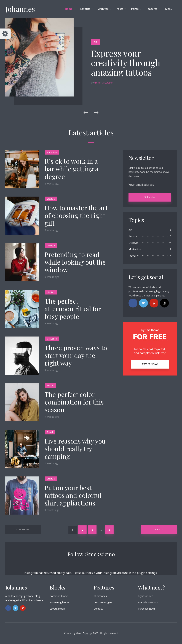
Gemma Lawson (104, 83)
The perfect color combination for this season (74, 402)
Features (152, 9)
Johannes (20, 9)
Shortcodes (100, 596)
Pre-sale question (148, 602)
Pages (135, 9)
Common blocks (59, 596)
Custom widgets (103, 602)
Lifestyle (51, 199)
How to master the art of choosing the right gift (76, 215)
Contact (98, 609)
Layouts (85, 9)
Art (96, 42)
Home (69, 9)
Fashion (50, 385)
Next (158, 529)
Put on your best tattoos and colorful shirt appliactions (73, 495)
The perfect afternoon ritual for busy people (73, 309)
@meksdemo (100, 554)
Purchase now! (146, 609)
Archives (103, 9)
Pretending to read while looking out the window (75, 262)
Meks (78, 633)
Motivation (52, 152)
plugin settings (147, 573)
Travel (50, 432)
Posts (120, 9)
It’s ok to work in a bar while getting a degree (72, 169)
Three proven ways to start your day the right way (76, 355)
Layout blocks (58, 609)
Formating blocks (60, 602)
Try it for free (146, 596)
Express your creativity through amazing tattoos (126, 63)
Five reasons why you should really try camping (75, 449)
